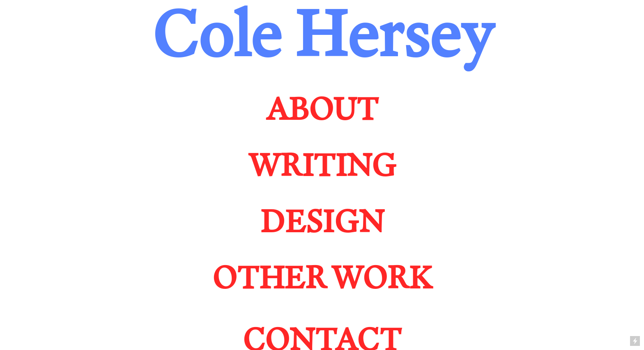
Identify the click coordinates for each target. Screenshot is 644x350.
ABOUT (322, 108)
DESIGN (322, 221)
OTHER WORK (322, 277)
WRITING (322, 165)
